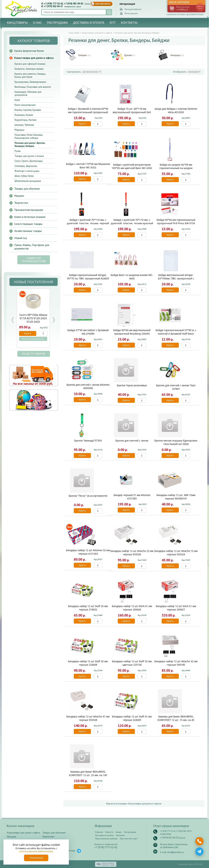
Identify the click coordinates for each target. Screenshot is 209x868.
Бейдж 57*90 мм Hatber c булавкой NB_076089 (88, 332)
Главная (99, 832)
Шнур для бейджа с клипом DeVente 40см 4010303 (176, 110)
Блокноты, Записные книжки (29, 69)
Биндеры (177, 55)
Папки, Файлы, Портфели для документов (32, 247)
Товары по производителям (34, 260)
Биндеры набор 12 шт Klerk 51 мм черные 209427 (176, 608)
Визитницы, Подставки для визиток (33, 87)
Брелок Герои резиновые (132, 385)
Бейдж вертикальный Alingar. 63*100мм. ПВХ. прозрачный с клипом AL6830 (176, 278)
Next (54, 320)
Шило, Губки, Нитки (24, 176)
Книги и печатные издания (30, 217)
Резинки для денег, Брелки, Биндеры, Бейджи (30, 144)
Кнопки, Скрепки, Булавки (28, 110)
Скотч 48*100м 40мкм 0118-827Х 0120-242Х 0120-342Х (33, 318)
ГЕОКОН (199, 864)
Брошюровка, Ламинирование (30, 82)
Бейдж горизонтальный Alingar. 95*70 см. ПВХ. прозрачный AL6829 (88, 277)
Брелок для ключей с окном (132, 441)
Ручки (18, 151)
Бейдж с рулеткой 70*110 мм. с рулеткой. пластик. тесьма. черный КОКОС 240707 (88, 223)
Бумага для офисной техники (30, 64)
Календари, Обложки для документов (28, 93)
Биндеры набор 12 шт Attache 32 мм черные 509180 (176, 663)
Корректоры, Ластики (25, 120)
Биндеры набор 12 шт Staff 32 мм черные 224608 (88, 663)
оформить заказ (200, 7)
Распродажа (57, 23)
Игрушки (19, 196)
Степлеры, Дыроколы (26, 166)
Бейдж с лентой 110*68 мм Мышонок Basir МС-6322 (88, 166)
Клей (17, 100)
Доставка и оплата (89, 23)
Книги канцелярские (25, 105)
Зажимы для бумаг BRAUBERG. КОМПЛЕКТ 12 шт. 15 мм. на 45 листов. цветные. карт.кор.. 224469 (176, 720)
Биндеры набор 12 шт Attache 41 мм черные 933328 (88, 718)
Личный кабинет (133, 9)
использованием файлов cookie (36, 851)
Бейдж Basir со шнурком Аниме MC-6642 (132, 277)
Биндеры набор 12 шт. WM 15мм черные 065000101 (176, 497)
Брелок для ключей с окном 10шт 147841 (176, 387)
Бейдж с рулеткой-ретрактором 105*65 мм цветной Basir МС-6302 (132, 166)
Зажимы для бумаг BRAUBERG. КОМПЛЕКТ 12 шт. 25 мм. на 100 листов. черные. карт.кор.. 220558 (88, 775)
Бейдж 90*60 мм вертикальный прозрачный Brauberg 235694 (132, 332)
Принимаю (36, 858)
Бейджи (84, 55)
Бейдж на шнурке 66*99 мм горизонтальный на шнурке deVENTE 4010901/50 (176, 168)
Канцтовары (17, 23)
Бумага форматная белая (29, 51)
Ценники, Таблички (24, 125)
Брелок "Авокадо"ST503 (88, 441)
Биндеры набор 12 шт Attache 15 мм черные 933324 (176, 553)
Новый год (21, 238)
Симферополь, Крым (73, 7)
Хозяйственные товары (28, 231)
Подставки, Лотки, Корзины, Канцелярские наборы (29, 136)
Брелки (130, 55)
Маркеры (19, 130)
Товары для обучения (27, 189)
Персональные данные (106, 839)
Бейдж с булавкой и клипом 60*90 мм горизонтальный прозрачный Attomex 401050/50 (88, 112)
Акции (119, 832)
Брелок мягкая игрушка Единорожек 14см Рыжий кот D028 (176, 442)
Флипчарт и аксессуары (27, 171)
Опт (113, 23)
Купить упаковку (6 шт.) (33, 339)
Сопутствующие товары (28, 224)
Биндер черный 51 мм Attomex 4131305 (132, 497)
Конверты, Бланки (24, 115)
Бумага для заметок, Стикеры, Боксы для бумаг (30, 75)
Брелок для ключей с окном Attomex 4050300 (88, 386)
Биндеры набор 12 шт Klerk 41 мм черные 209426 (132, 608)
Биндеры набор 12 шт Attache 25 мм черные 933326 (132, 553)
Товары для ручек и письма (29, 156)
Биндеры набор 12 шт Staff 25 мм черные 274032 (88, 608)
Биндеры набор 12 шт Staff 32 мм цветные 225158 (132, 663)
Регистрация (131, 13)
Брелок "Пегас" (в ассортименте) (88, 496)
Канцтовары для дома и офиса (34, 58)
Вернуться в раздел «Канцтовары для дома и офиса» (134, 804)
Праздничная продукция (29, 210)
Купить (82, 124)
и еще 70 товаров (34, 354)
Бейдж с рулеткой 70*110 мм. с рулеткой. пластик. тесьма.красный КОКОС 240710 (132, 223)
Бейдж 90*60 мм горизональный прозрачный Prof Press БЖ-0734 (176, 222)
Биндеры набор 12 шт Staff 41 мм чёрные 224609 (132, 718)
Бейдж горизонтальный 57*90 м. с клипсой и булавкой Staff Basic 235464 (176, 334)
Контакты (129, 23)
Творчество (21, 203)
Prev (13, 320)
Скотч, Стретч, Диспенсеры (29, 161)
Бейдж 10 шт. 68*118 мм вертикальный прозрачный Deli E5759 (132, 112)
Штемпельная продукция (28, 181)
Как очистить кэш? (129, 839)
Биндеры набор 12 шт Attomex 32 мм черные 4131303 (88, 552)
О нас (37, 23)
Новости (109, 832)
